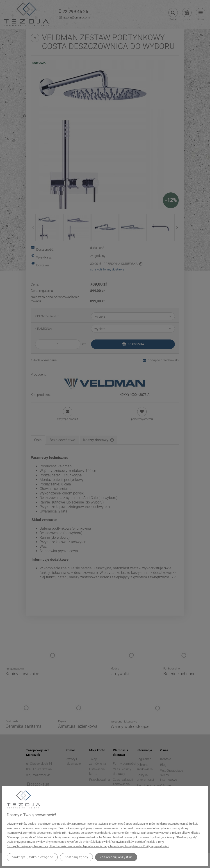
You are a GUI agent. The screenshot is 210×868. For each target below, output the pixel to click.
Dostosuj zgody (76, 857)
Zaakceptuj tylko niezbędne (32, 857)
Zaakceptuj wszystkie (116, 857)
